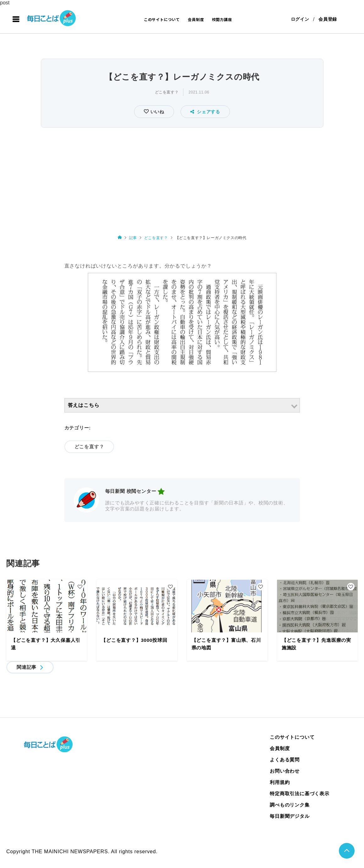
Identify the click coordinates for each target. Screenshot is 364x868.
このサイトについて (162, 19)
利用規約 (280, 782)
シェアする (205, 112)
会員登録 (328, 19)
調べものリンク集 (290, 805)
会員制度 (196, 19)
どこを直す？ (167, 93)
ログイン (300, 19)
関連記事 (27, 667)
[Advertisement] (182, 177)
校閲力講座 (222, 19)
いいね (157, 112)
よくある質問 (285, 760)
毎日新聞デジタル (290, 816)
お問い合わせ (285, 771)
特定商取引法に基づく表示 (300, 793)
